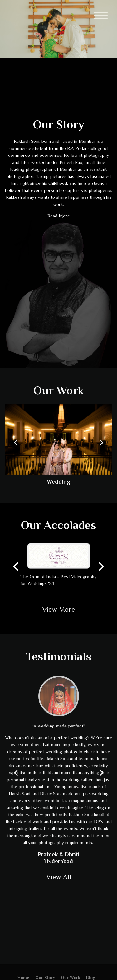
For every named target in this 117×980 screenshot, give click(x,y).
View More (58, 609)
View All (59, 877)
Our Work (59, 390)
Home (23, 978)
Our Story (45, 978)
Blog (91, 978)
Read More (59, 216)
